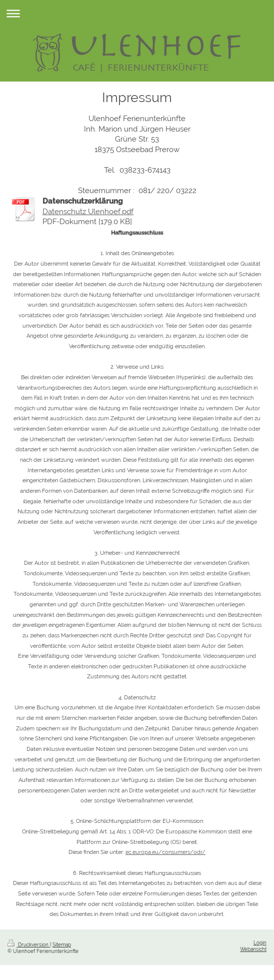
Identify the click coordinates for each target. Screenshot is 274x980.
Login (260, 943)
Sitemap (62, 945)
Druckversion (29, 945)
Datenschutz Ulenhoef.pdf (88, 212)
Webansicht (253, 949)
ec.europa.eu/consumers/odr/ (165, 852)
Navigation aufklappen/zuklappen (137, 13)
